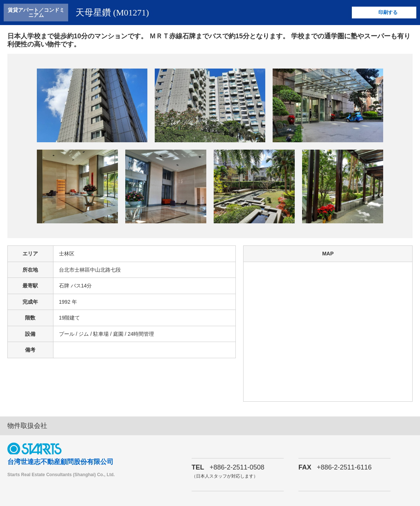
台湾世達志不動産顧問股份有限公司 (60, 462)
